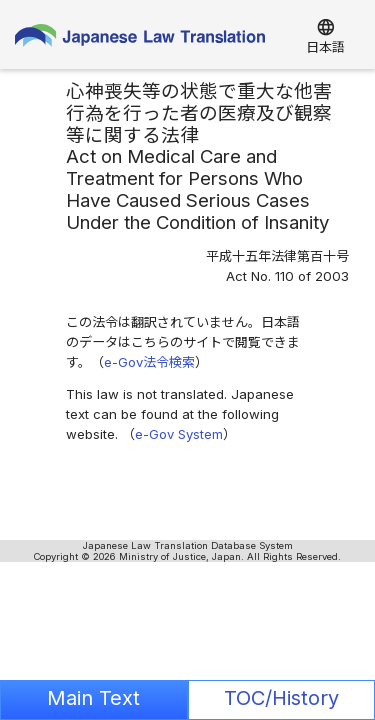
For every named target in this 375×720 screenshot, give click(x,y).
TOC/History (281, 698)
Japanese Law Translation (140, 40)
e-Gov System (179, 434)
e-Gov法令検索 (149, 362)
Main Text (93, 698)
